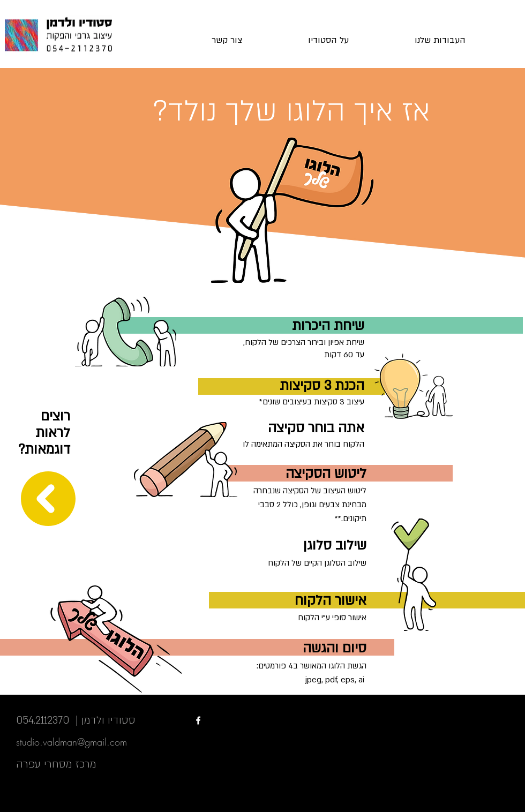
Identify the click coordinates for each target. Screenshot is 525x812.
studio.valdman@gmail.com (72, 742)
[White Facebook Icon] (198, 720)
